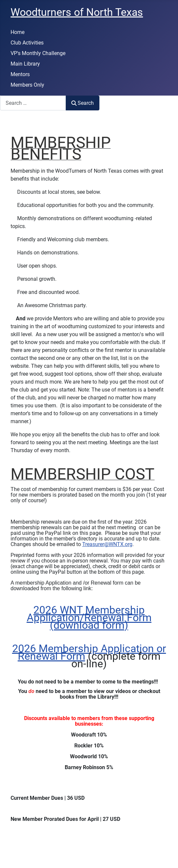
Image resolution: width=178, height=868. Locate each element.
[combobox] (33, 103)
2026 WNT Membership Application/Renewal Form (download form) (89, 618)
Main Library (25, 64)
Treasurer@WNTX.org (107, 544)
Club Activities (27, 43)
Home (18, 32)
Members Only (27, 85)
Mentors (20, 74)
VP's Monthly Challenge (38, 53)
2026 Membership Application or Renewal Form (89, 652)
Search (83, 103)
